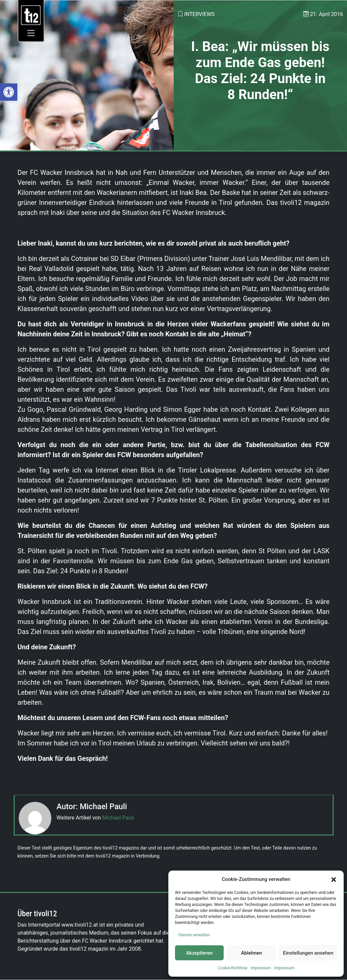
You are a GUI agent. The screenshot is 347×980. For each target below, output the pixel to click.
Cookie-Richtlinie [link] (232, 968)
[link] (9, 92)
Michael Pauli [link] (118, 818)
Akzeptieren (199, 953)
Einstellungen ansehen (308, 953)
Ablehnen (251, 953)
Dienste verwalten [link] (194, 935)
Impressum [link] (261, 968)
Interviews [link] (199, 14)
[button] (334, 879)
